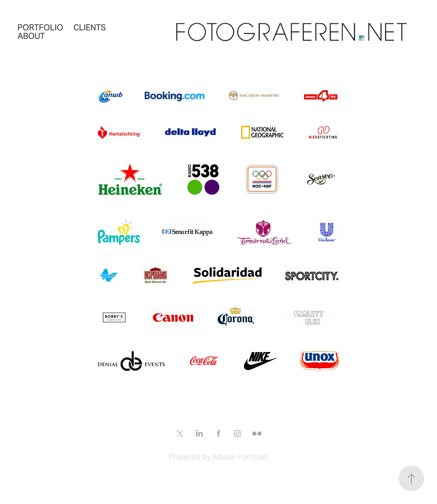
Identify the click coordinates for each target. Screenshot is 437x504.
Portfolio (40, 27)
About (31, 36)
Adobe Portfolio (240, 457)
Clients (90, 27)
